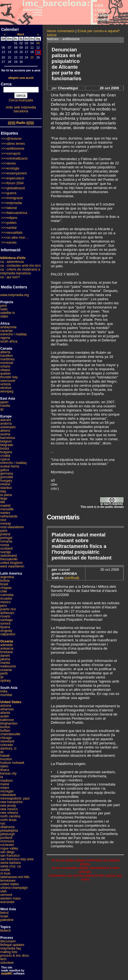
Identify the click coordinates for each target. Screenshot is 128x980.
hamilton (6, 356)
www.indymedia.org (15, 295)
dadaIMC (7, 974)
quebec (6, 374)
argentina (7, 577)
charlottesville (10, 734)
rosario (5, 616)
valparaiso (8, 634)
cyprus (5, 459)
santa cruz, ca (11, 866)
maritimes (7, 359)
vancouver (8, 381)
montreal (7, 363)
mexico (5, 602)
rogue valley (9, 848)
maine (5, 784)
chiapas (6, 588)
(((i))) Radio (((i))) (21, 123)
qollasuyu (7, 613)
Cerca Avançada (21, 100)
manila (5, 406)
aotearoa (7, 648)
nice (3, 520)
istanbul (6, 488)
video (4, 316)
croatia (5, 456)
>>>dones (9, 163)
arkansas (7, 709)
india (4, 691)
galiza (5, 470)
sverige (6, 552)
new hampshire (11, 802)
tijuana (5, 627)
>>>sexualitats (12, 233)
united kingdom (11, 563)
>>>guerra (9, 193)
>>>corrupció (11, 154)
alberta (5, 352)
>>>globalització (13, 188)
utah (3, 891)
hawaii (5, 756)
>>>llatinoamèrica (14, 213)
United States (11, 702)
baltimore (7, 720)
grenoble (7, 477)
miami (5, 788)
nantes (5, 513)
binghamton (9, 723)
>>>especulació (13, 178)
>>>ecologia (10, 168)
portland (6, 838)
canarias (6, 331)
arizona (6, 706)
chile (4, 591)
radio (4, 309)
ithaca (5, 770)
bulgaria (6, 452)
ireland (5, 484)
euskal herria (10, 466)
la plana (6, 495)
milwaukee (8, 795)
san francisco (10, 856)
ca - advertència (12, 262)
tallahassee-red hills (15, 877)
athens (5, 431)
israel (4, 916)
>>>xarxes (9, 243)
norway (6, 524)
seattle (5, 870)
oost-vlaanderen (12, 527)
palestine (7, 920)
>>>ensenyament (14, 173)
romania (6, 541)
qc (2, 409)
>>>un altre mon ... (15, 238)
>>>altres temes (13, 144)
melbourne (8, 666)
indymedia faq (11, 948)
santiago (6, 620)
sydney (5, 681)
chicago (6, 738)
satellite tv (8, 313)
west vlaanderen (12, 566)
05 (38, 43)
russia (5, 545)
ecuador (6, 598)
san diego (7, 852)
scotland (6, 549)
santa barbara (10, 863)
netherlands (9, 516)
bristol (5, 449)
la (2, 777)
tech (3, 959)
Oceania (7, 641)
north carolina (10, 816)
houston (6, 759)
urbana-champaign (14, 888)
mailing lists (9, 952)
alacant (6, 420)
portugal (6, 538)
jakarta (5, 659)
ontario (5, 366)
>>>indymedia (12, 203)
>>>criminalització (14, 158)
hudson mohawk (12, 763)
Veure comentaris (61, 31)
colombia (7, 595)
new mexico (9, 809)
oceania (6, 670)
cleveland (7, 741)
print (3, 306)
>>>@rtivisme (11, 139)
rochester (7, 845)
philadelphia (9, 831)
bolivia (5, 581)
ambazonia (8, 327)
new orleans (9, 813)
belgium (6, 441)
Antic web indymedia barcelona (21, 109)
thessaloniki (9, 559)
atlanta (5, 713)
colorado (7, 745)
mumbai (6, 695)
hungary (6, 481)
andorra (6, 424)
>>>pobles (9, 223)
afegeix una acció (21, 78)
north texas (8, 820)
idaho (4, 766)
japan (4, 402)
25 (32, 57)
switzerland (9, 556)
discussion (8, 941)
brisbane (7, 652)
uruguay (6, 631)
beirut (4, 913)
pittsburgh (8, 834)
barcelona (8, 438)
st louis (5, 873)
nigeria (5, 338)
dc (2, 752)
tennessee (8, 881)
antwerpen (8, 427)
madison (6, 781)
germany (7, 474)
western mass (10, 898)
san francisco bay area (17, 859)
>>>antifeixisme (13, 149)
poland (5, 534)
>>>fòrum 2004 (12, 183)
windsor (6, 388)
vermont (6, 895)
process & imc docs (15, 956)
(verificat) (72, 578)
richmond (7, 841)
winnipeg (7, 391)
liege (4, 499)
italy (3, 491)
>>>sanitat (9, 228)
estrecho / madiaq (13, 334)
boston (5, 727)
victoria (5, 384)
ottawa (5, 370)
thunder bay (9, 377)
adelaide (6, 645)
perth (4, 673)
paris (4, 531)
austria (5, 434)
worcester (7, 902)
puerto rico (8, 609)
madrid (5, 506)
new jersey (8, 806)
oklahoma (7, 827)
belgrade (7, 445)
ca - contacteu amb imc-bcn (20, 266)
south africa (9, 341)
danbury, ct (8, 748)
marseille (7, 509)
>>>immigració (12, 198)
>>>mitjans (9, 218)
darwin (5, 656)
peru (4, 606)
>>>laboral (9, 208)
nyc (3, 823)
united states (10, 884)
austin (5, 716)
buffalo (5, 731)
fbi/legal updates (12, 945)
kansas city (8, 773)
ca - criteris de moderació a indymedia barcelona (20, 271)
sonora (5, 623)
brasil (4, 584)
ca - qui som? (10, 277)
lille (3, 502)
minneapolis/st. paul (15, 798)
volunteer (7, 963)
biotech (6, 931)
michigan (7, 791)
